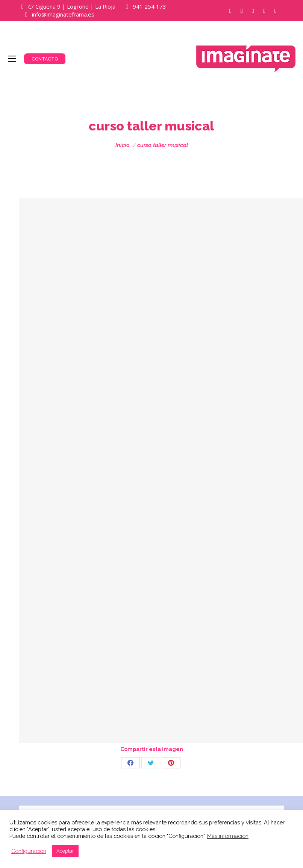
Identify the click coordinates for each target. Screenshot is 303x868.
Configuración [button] (29, 851)
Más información (228, 836)
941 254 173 (149, 6)
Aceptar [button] (65, 851)
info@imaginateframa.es (63, 14)
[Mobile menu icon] (12, 59)
